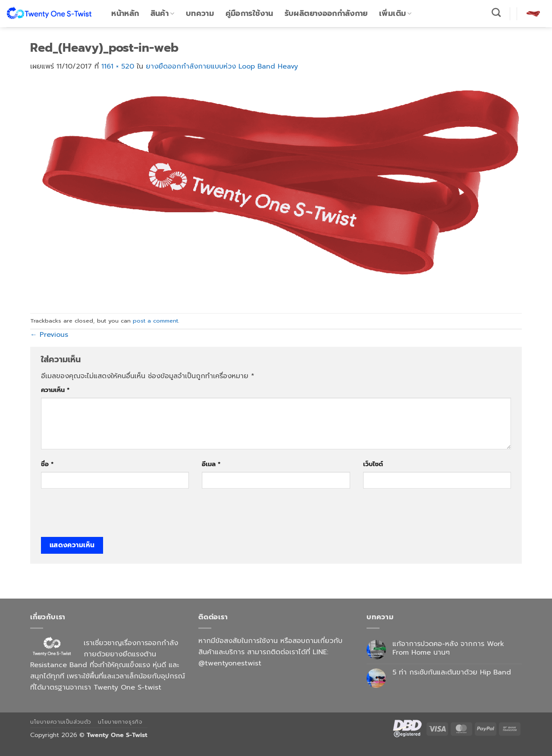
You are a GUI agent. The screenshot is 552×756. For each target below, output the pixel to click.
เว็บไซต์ (373, 464)
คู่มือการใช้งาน (249, 13)
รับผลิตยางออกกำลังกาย (326, 13)
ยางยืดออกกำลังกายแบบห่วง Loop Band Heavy (222, 66)
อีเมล (211, 464)
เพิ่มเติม (395, 13)
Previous (49, 335)
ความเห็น (55, 390)
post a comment (155, 321)
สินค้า (163, 13)
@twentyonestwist (230, 663)
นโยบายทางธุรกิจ (120, 722)
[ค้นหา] (496, 12)
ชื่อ (47, 464)
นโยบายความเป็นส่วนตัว (61, 722)
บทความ (200, 13)
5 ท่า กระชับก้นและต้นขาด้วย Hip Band (452, 673)
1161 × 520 (118, 66)
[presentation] (107, 516)
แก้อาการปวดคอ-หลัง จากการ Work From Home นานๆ (448, 648)
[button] (533, 13)
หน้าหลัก (125, 13)
